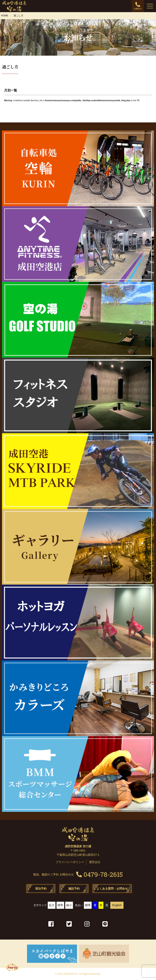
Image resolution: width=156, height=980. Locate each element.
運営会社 (95, 862)
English (117, 905)
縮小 (69, 905)
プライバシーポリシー (70, 862)
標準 (60, 905)
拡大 (52, 905)
